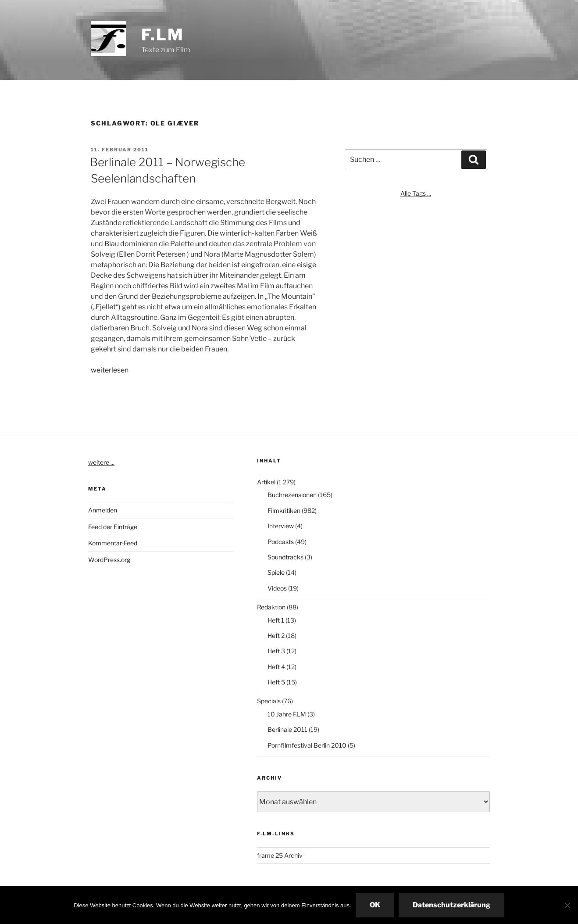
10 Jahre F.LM (287, 714)
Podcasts (281, 542)
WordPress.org (109, 560)
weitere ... (101, 462)
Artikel (266, 482)
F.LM (163, 35)
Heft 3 (276, 651)
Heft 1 (276, 620)
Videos (277, 588)
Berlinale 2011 (287, 729)
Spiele (276, 572)
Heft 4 (276, 667)
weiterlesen (110, 370)
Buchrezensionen (292, 495)
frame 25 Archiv (280, 855)
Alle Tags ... (416, 193)
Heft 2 (276, 636)
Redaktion (271, 607)
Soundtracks (285, 557)
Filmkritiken (284, 510)
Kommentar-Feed (113, 543)
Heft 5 (276, 682)
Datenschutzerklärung (451, 905)
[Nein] (567, 905)
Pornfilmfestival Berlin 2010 (307, 745)
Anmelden (103, 510)
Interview (281, 526)
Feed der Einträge (113, 527)
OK (375, 905)
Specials (269, 701)
